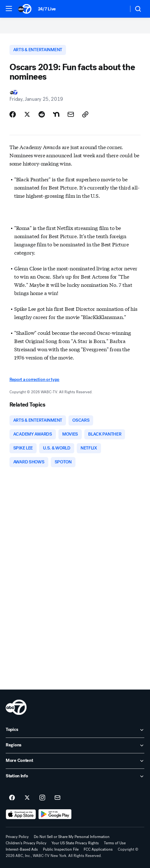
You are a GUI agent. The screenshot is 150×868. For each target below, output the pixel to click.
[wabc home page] (16, 707)
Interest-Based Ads (22, 849)
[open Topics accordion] (75, 730)
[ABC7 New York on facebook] (12, 798)
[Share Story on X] (27, 114)
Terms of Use (115, 843)
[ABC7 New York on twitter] (27, 798)
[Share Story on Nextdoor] (56, 114)
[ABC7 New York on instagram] (42, 798)
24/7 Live (47, 9)
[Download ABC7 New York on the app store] (21, 814)
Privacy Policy (17, 837)
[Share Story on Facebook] (13, 114)
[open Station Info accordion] (75, 776)
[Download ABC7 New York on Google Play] (55, 814)
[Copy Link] (85, 114)
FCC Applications (98, 849)
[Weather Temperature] (119, 9)
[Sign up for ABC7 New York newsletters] (57, 798)
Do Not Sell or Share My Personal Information (72, 837)
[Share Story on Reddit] (42, 114)
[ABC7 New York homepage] (25, 9)
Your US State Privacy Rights (75, 843)
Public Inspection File (61, 849)
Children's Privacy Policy (26, 843)
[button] (9, 9)
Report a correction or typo (34, 380)
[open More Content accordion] (75, 761)
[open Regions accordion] (75, 745)
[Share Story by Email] (71, 114)
